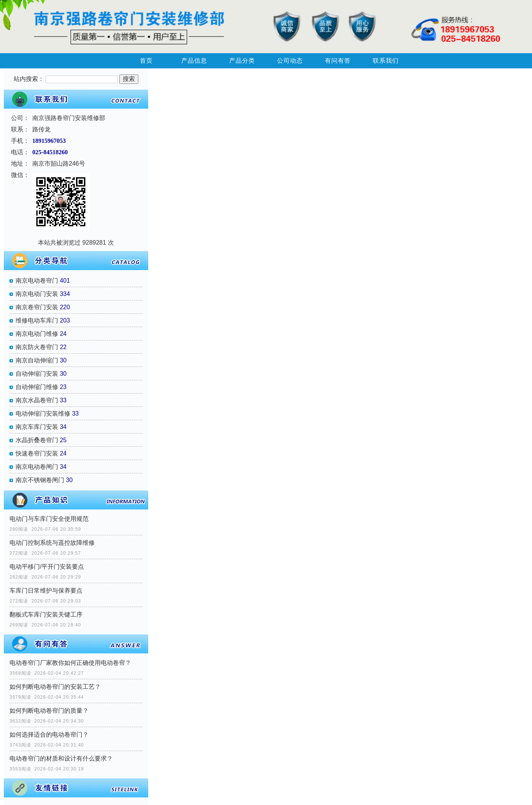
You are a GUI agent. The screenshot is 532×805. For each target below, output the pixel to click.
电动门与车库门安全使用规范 (49, 519)
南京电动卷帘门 (37, 281)
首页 (146, 61)
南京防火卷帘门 (37, 347)
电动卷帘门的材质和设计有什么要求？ (61, 758)
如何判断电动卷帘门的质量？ (49, 711)
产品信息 (194, 61)
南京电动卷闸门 (37, 467)
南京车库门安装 (37, 427)
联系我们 (386, 61)
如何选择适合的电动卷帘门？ (49, 735)
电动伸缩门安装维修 (43, 414)
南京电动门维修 (37, 334)
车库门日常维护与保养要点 (46, 591)
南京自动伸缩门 (37, 360)
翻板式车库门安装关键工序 (46, 614)
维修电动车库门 (37, 320)
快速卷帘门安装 (37, 453)
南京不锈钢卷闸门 (40, 480)
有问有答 (338, 61)
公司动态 (290, 61)
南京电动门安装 (37, 294)
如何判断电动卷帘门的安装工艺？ (55, 687)
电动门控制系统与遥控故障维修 (52, 543)
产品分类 (242, 61)
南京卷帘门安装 (37, 307)
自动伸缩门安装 (37, 374)
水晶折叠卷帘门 (37, 440)
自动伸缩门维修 (37, 387)
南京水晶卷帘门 (37, 400)
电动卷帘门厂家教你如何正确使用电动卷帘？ (70, 663)
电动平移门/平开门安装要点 (47, 567)
